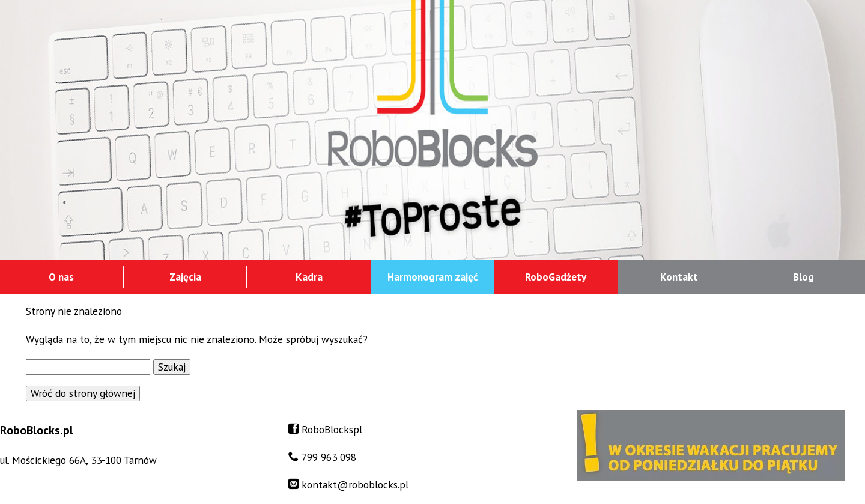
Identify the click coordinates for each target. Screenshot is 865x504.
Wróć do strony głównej (83, 393)
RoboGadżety (556, 277)
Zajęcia (185, 277)
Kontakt (679, 277)
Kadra (309, 277)
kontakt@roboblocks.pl (355, 484)
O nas (61, 277)
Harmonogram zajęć (432, 277)
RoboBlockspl (332, 429)
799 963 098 (329, 457)
